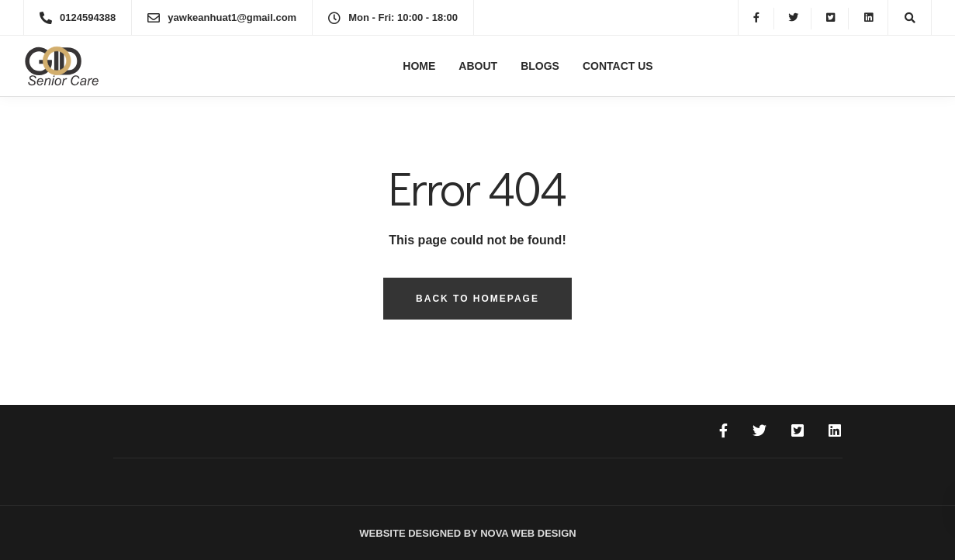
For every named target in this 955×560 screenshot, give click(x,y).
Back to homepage (477, 299)
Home (419, 66)
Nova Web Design (527, 533)
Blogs (540, 66)
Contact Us (618, 66)
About (478, 66)
